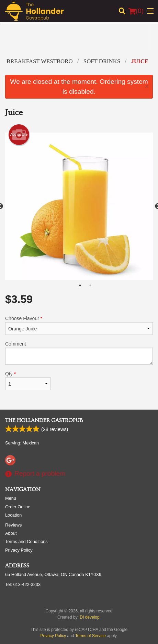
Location (13, 515)
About (11, 534)
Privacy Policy (19, 550)
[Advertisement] (77, 43)
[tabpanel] (79, 206)
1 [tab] (80, 285)
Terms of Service (91, 636)
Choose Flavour (79, 325)
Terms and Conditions (26, 542)
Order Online (18, 507)
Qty (28, 381)
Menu (11, 499)
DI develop (89, 618)
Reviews (13, 525)
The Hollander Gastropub (44, 421)
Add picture (19, 135)
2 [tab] (90, 285)
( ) (136, 11)
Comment (79, 353)
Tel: (23, 585)
